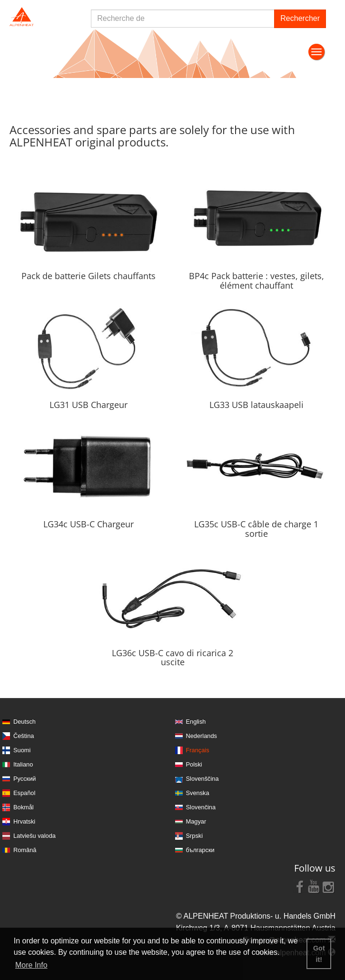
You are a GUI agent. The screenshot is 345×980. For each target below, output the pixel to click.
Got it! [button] (319, 954)
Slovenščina (202, 779)
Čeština (24, 736)
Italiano (23, 764)
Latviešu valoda (34, 836)
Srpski (195, 836)
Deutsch (25, 722)
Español (24, 793)
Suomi (22, 750)
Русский (25, 779)
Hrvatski (24, 821)
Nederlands (202, 736)
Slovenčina (201, 807)
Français (198, 750)
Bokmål (24, 807)
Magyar (196, 821)
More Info (31, 965)
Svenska (198, 793)
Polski (194, 764)
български (200, 850)
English (196, 722)
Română (25, 850)
